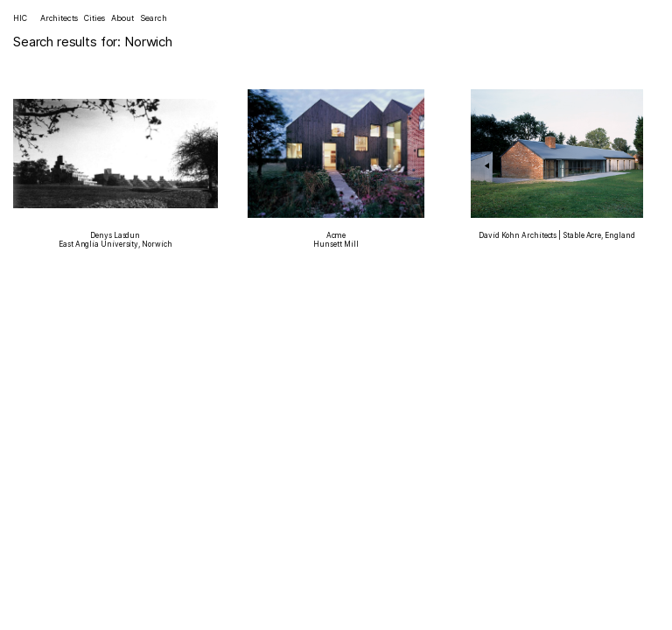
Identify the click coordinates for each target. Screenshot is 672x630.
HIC (20, 18)
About (122, 18)
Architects (59, 18)
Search (153, 18)
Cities (94, 18)
